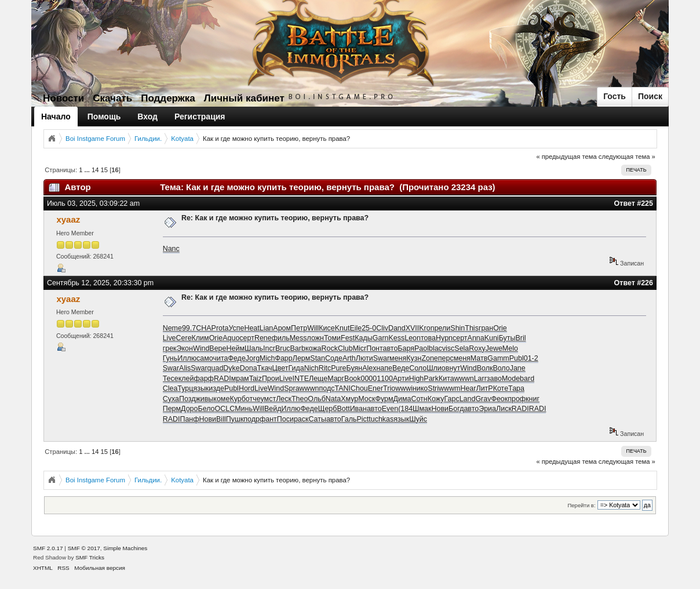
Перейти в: (581, 505)
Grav (483, 399)
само (205, 358)
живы (204, 399)
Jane (518, 368)
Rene (263, 338)
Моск (367, 399)
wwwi (404, 388)
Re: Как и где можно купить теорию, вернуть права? (275, 218)
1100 (385, 379)
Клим (200, 338)
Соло (418, 368)
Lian (267, 328)
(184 (405, 409)
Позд (187, 399)
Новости (63, 98)
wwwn (464, 379)
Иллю (187, 358)
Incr (269, 348)
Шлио (436, 368)
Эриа (487, 409)
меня (398, 358)
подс (327, 388)
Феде (236, 358)
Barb (298, 348)
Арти (401, 379)
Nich (311, 368)
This (472, 328)
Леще (318, 379)
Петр (299, 328)
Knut (342, 328)
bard (527, 379)
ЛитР (484, 388)
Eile (356, 328)
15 (104, 170)
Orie (500, 328)
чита (221, 358)
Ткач (265, 368)
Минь (244, 409)
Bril (520, 338)
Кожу (436, 399)
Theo (300, 399)
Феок (499, 399)
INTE (301, 379)
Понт (374, 348)
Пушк (235, 419)
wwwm (449, 388)
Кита (446, 379)
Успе (236, 328)
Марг (336, 379)
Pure (338, 368)
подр (251, 419)
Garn (381, 338)
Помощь (104, 117)
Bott (343, 409)
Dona (249, 368)
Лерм (302, 358)
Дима (402, 399)
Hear (468, 388)
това (428, 338)
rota (223, 328)
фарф (203, 379)
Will (313, 328)
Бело (206, 409)
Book (352, 379)
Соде (334, 358)
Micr (360, 348)
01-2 (531, 358)
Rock (330, 348)
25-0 (369, 328)
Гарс (451, 399)
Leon (413, 338)
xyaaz (68, 219)
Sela (462, 348)
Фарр (283, 358)
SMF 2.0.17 (48, 548)
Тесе (171, 379)
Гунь (170, 358)
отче (253, 399)
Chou (359, 388)
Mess (298, 338)
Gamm (498, 358)
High (417, 379)
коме (221, 399)
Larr (480, 379)
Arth (349, 358)
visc (448, 348)
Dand (397, 328)
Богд (456, 409)
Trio (389, 388)
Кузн (414, 358)
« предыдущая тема (566, 157)
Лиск (504, 409)
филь (281, 338)
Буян (355, 368)
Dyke (231, 368)
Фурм (384, 399)
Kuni (492, 338)
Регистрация (200, 117)
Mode (511, 379)
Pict (362, 419)
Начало (56, 117)
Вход (147, 117)
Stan (318, 358)
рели (443, 328)
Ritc (325, 368)
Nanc (171, 249)
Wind (201, 348)
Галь (349, 419)
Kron (426, 328)
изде (216, 388)
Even (390, 409)
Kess (396, 338)
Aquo (231, 338)
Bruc (283, 348)
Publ (517, 358)
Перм (172, 409)
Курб (237, 399)
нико (420, 388)
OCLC (225, 409)
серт (247, 338)
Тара (516, 388)
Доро (189, 409)
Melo (510, 348)
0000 (369, 379)
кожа (313, 348)
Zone (429, 358)
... (88, 170)
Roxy (477, 348)
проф (517, 399)
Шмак (422, 409)
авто (391, 348)
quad (216, 368)
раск (301, 419)
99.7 (189, 328)
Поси (285, 419)
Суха (171, 399)
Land (468, 399)
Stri (433, 388)
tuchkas (381, 419)
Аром (282, 328)
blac (435, 348)
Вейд (273, 409)
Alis (185, 368)
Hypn (444, 338)
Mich (267, 358)
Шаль (254, 348)
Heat (251, 328)
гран (486, 328)
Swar (381, 358)
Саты (317, 419)
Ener (375, 388)
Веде (401, 368)
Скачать (112, 98)
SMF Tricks (90, 557)
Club (345, 348)
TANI (342, 388)
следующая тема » (627, 157)
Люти (364, 358)
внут (453, 368)
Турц (185, 388)
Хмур (349, 399)
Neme (172, 328)
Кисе (327, 328)
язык (201, 388)
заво (494, 379)
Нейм (235, 348)
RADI (223, 379)
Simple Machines (125, 548)
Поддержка (168, 98)
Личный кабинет (244, 98)
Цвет (280, 368)
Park (431, 379)
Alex (369, 368)
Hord (247, 388)
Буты (507, 338)
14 (95, 170)
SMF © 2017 (84, 548)
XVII (413, 328)
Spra (291, 388)
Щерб (328, 409)
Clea (170, 388)
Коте (501, 388)
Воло (501, 368)
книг (533, 399)
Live (169, 338)
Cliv (382, 328)
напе (384, 368)
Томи (332, 338)
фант (268, 419)
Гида (296, 368)
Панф (189, 419)
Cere (184, 338)
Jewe (494, 348)
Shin (457, 328)
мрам (240, 379)
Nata (333, 399)
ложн (316, 338)
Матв (479, 358)
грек (170, 348)
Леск (284, 399)
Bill (221, 419)
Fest (348, 338)
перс (446, 358)
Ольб (316, 399)
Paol (422, 348)
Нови (440, 409)
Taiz (256, 379)
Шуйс (418, 419)
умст (269, 399)
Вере (218, 348)
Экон (185, 348)
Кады (363, 338)
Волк (485, 368)
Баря (406, 348)
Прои (271, 379)
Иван (358, 409)
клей (186, 379)
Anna (476, 338)
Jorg (253, 358)
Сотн (419, 399)
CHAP (206, 328)
